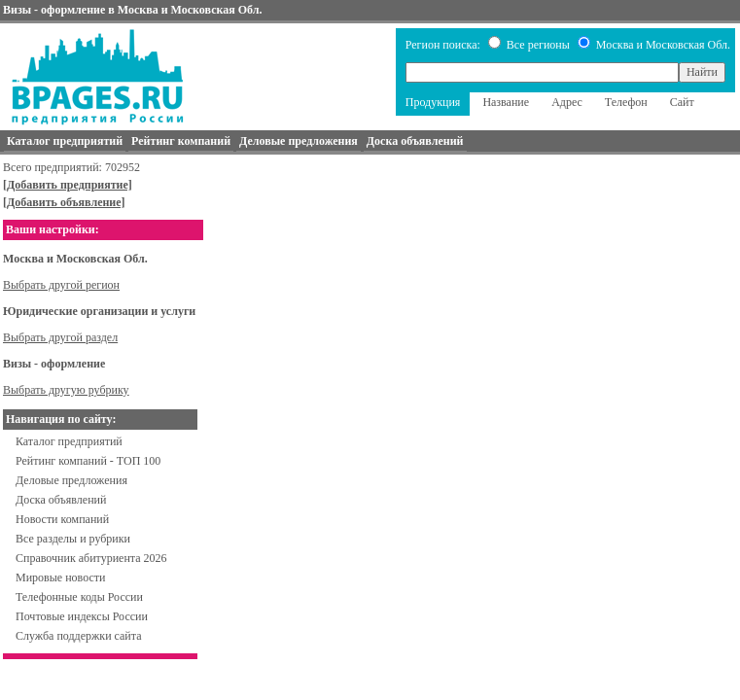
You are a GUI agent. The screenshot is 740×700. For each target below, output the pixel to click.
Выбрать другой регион (61, 285)
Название (506, 102)
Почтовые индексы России (82, 616)
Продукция (433, 102)
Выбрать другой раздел (60, 337)
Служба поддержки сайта (79, 636)
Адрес (567, 102)
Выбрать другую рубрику (66, 390)
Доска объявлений (61, 500)
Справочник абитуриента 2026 (91, 558)
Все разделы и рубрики (73, 539)
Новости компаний (62, 519)
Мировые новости (60, 577)
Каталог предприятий (69, 441)
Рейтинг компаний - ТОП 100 (88, 461)
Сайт (682, 102)
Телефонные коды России (79, 597)
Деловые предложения (71, 480)
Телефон (626, 102)
